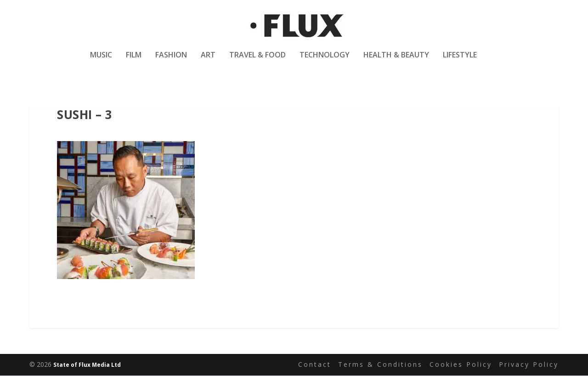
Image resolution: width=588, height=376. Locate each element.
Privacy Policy (529, 365)
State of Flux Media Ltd (87, 365)
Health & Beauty (396, 61)
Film (134, 61)
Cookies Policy (461, 365)
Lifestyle (460, 61)
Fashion (171, 61)
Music (101, 61)
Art (208, 61)
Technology (325, 61)
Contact (315, 365)
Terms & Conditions (380, 365)
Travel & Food (257, 61)
